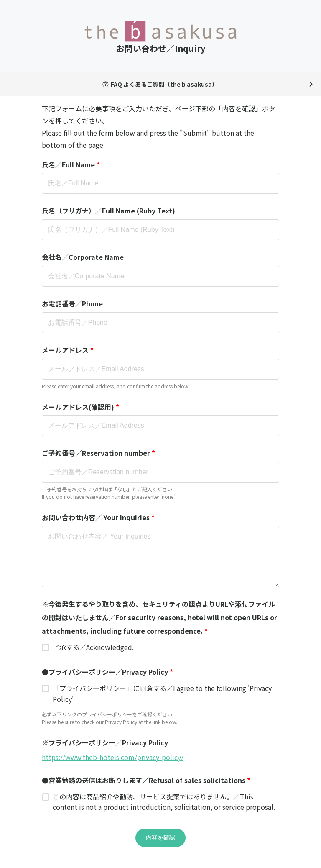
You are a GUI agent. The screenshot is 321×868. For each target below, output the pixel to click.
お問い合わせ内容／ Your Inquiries (98, 517)
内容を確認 (160, 837)
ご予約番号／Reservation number (98, 453)
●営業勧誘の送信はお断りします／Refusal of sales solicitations (146, 780)
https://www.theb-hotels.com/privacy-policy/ (113, 757)
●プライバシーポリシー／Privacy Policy (107, 672)
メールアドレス (68, 350)
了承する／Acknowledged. (93, 647)
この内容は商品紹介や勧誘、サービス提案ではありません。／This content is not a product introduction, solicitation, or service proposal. (164, 802)
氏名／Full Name (71, 164)
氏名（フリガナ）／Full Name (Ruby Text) (108, 211)
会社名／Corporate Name (83, 257)
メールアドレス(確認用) (80, 407)
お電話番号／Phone (72, 303)
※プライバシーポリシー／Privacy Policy (105, 742)
